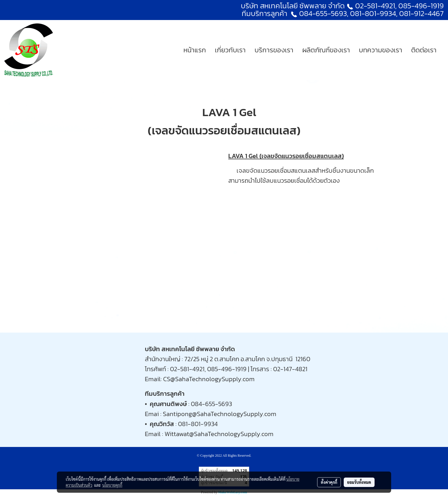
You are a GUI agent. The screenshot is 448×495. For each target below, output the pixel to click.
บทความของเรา (381, 50)
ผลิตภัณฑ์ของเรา (326, 50)
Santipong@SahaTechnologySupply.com (220, 414)
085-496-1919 (421, 6)
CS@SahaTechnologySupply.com (209, 379)
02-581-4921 (375, 6)
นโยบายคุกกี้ (112, 485)
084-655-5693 (323, 13)
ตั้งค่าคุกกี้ (329, 482)
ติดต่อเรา (424, 50)
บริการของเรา (274, 50)
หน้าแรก (195, 50)
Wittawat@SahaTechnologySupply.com (219, 434)
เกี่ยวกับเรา (230, 50)
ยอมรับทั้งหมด (359, 482)
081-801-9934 (198, 424)
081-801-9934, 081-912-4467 (397, 13)
